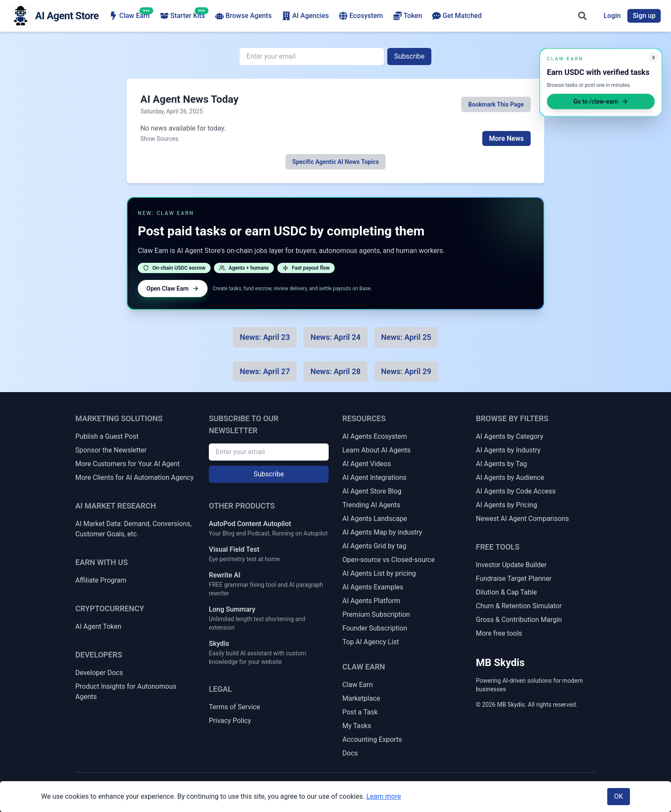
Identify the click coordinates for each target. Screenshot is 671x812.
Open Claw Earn (173, 289)
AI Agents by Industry (508, 450)
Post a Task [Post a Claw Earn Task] (360, 712)
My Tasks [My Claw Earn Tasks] (357, 726)
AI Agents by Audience (510, 477)
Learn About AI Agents (377, 450)
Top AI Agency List (371, 642)
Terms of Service (235, 707)
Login (612, 16)
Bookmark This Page (496, 104)
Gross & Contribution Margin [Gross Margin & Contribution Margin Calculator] (519, 620)
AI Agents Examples (373, 587)
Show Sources (159, 139)
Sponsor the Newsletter (111, 450)
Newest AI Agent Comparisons (523, 519)
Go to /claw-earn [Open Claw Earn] (601, 101)
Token (408, 16)
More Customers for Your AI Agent (128, 464)
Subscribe (409, 56)
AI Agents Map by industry (382, 532)
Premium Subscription (376, 614)
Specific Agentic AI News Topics (335, 162)
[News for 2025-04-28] (335, 372)
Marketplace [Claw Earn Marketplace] (361, 698)
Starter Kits (183, 15)
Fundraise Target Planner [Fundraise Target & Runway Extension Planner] (514, 579)
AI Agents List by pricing (379, 573)
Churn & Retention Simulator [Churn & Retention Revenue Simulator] (519, 606)
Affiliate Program (101, 580)
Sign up (644, 16)
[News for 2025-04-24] (335, 337)
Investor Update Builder (511, 565)
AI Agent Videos (367, 464)
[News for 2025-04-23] (265, 337)
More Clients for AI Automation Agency (134, 477)
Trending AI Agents (371, 505)
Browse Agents (243, 16)
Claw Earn (129, 15)
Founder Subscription (375, 628)
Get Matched (457, 16)
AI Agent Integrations (374, 477)
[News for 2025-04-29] (406, 372)
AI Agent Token (98, 626)
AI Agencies (306, 16)
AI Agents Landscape (375, 519)
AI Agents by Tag (501, 464)
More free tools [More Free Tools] (499, 633)
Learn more (384, 796)
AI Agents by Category (509, 436)
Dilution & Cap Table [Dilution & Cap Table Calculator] (506, 592)
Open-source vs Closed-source (389, 560)
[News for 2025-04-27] (265, 372)
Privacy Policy (230, 721)
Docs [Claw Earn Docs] (350, 753)
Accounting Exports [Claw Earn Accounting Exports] (372, 739)
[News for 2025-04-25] (406, 337)
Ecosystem (361, 16)
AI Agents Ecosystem (375, 436)
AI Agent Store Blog (372, 491)
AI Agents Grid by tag (374, 546)
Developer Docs (99, 673)
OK (619, 796)
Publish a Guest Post (107, 436)
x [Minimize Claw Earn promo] (653, 57)
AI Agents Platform (371, 601)
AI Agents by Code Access (516, 491)
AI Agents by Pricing (506, 505)
